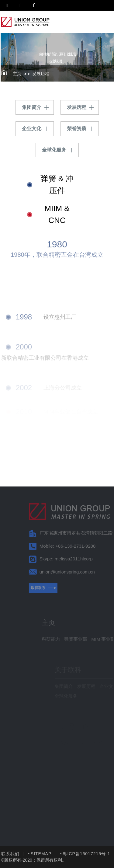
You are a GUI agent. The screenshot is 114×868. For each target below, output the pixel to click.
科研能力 (65, 639)
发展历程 (41, 74)
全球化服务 (54, 150)
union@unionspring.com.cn (82, 572)
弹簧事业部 (90, 639)
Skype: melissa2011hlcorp (81, 559)
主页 (17, 74)
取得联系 (54, 588)
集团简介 (32, 107)
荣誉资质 (77, 129)
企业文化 (32, 129)
